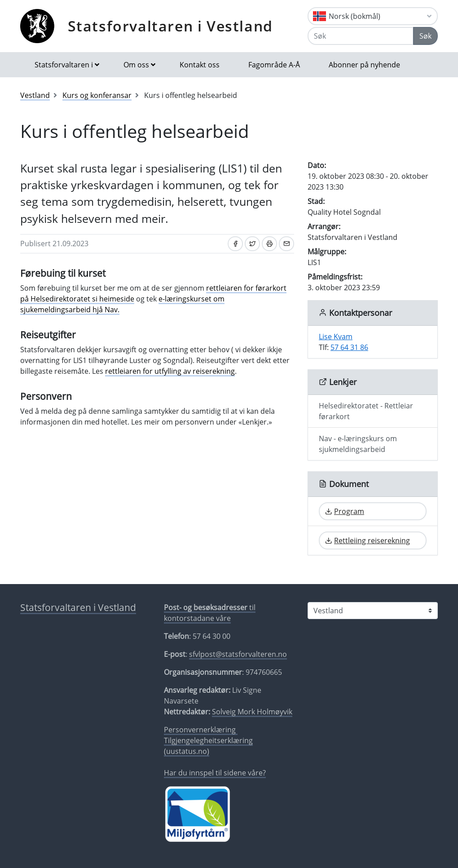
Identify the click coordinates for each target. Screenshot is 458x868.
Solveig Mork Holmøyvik (252, 712)
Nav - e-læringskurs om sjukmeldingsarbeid (358, 444)
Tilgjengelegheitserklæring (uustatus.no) (208, 746)
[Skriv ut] (269, 244)
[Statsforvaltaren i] (373, 611)
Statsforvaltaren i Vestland (170, 26)
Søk (425, 36)
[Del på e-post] (286, 244)
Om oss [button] (136, 65)
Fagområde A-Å (274, 65)
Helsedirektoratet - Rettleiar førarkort (366, 411)
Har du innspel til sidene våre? (215, 773)
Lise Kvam (336, 337)
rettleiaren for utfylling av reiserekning (170, 371)
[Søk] (361, 36)
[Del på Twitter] (252, 244)
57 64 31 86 (349, 347)
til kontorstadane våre (210, 613)
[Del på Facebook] (235, 244)
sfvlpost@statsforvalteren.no (238, 654)
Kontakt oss (200, 65)
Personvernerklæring (201, 730)
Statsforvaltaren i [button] (64, 65)
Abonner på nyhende (364, 65)
